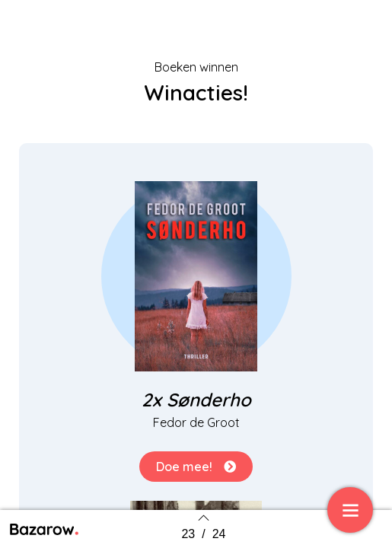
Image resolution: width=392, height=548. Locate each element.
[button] (196, 467)
